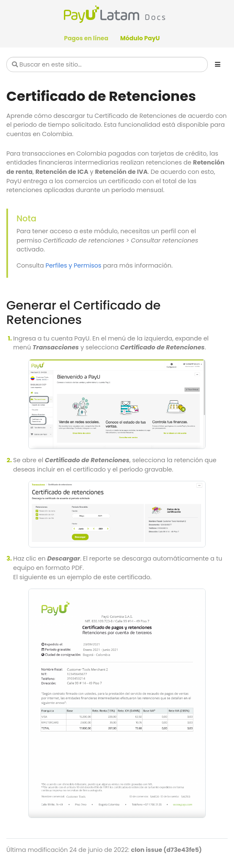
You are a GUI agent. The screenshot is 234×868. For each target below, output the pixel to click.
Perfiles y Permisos (74, 265)
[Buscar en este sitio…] (107, 64)
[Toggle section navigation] (218, 64)
